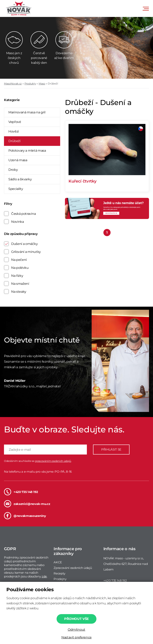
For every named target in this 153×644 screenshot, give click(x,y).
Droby (13, 170)
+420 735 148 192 (21, 492)
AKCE (58, 562)
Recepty (59, 573)
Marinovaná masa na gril (27, 112)
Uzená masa (18, 160)
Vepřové (15, 122)
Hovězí (14, 131)
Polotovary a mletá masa (27, 151)
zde (44, 576)
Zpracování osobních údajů (73, 568)
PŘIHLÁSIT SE (111, 449)
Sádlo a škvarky (20, 179)
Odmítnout (76, 630)
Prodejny (60, 579)
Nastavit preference (76, 637)
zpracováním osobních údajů (53, 461)
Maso (42, 83)
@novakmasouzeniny (25, 516)
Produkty (30, 83)
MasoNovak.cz (13, 83)
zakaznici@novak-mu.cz (27, 504)
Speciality (16, 189)
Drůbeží (53, 83)
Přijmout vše (76, 619)
